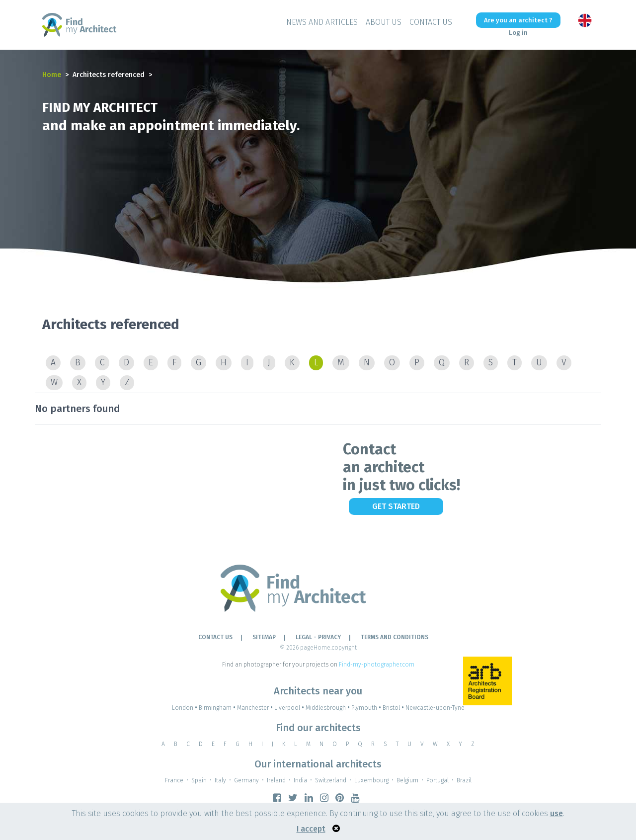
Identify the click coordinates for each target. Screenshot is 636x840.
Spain (199, 780)
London (185, 708)
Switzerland (331, 780)
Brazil (464, 780)
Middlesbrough (328, 708)
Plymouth (367, 708)
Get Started (396, 506)
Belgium (407, 780)
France (174, 780)
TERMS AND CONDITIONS (395, 637)
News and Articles (322, 22)
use (556, 813)
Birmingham (218, 708)
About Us (384, 22)
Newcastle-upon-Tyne (435, 708)
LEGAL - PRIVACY (318, 637)
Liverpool (290, 708)
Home (52, 75)
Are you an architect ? (518, 20)
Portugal (437, 780)
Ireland (276, 780)
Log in (518, 33)
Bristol (394, 708)
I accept (311, 829)
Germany (246, 780)
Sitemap (264, 637)
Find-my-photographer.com (377, 665)
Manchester (256, 708)
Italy (220, 780)
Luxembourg (371, 780)
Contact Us (431, 22)
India (300, 780)
